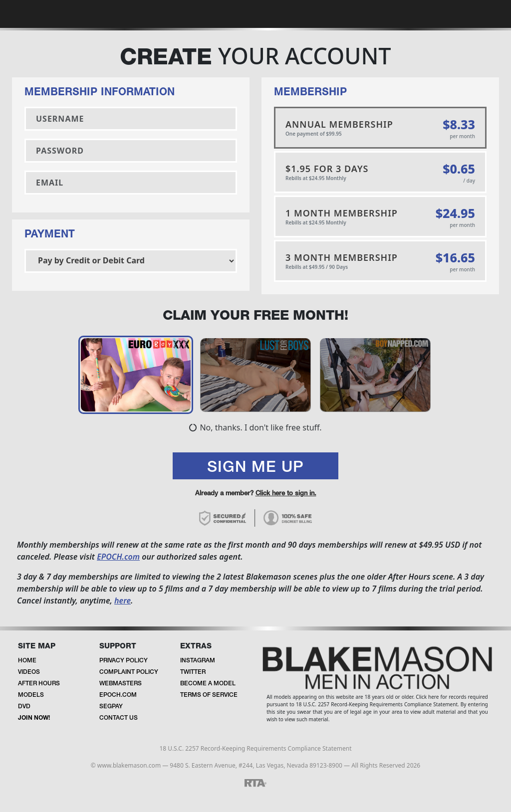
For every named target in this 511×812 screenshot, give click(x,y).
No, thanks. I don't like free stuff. (255, 428)
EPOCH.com (118, 558)
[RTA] (255, 783)
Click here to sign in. (286, 495)
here (123, 602)
